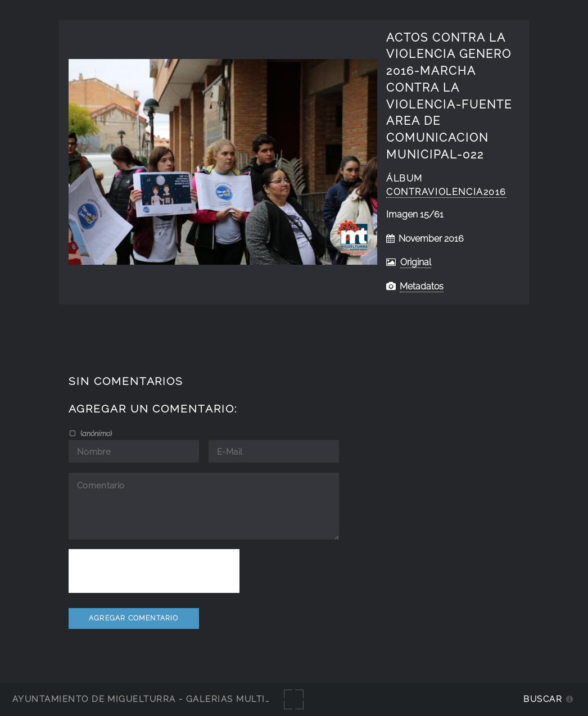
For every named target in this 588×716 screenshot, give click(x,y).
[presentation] (154, 571)
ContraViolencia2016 (446, 192)
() (95, 433)
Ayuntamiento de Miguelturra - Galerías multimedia (154, 699)
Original (416, 262)
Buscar (543, 699)
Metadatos (422, 286)
